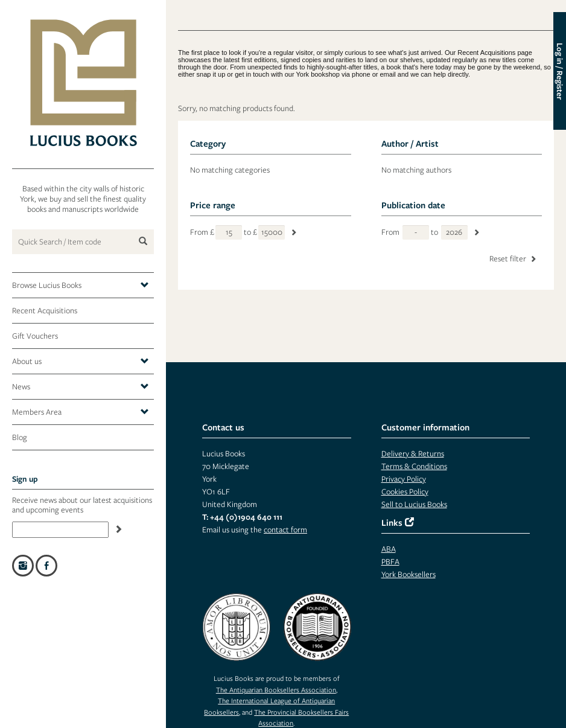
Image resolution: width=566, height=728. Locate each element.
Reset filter (514, 259)
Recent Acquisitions (45, 311)
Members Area (81, 412)
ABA (389, 549)
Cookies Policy (405, 492)
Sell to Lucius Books (414, 504)
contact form (285, 530)
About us (81, 362)
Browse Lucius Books (81, 286)
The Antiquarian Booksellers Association (276, 690)
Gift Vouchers (35, 336)
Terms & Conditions (414, 466)
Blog (20, 437)
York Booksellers (409, 574)
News (81, 387)
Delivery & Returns (413, 454)
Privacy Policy (404, 479)
